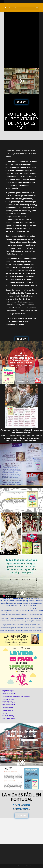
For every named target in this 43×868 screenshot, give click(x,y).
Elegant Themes (18, 866)
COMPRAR (21, 102)
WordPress (33, 866)
